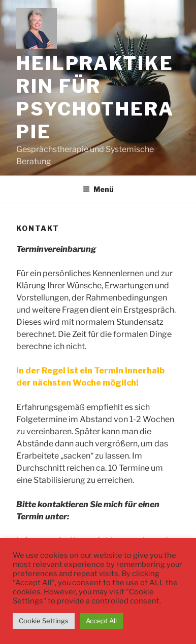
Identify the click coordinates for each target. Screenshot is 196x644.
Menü (98, 189)
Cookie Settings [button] (44, 621)
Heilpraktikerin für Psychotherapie (95, 98)
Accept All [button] (101, 621)
